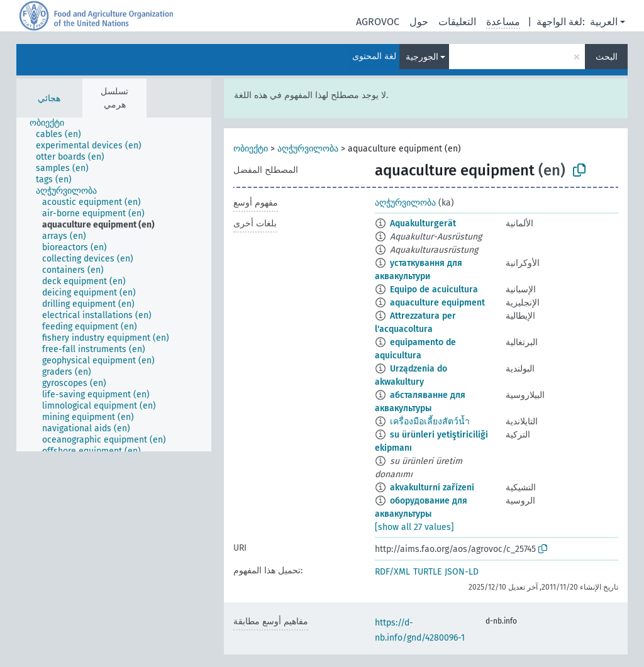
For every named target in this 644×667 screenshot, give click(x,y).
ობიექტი (251, 149)
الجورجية (422, 57)
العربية (604, 22)
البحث (607, 57)
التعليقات (457, 22)
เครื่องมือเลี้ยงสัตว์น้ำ (430, 422)
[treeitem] (52, 123)
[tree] (114, 284)
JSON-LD (462, 572)
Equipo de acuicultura (434, 289)
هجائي (49, 98)
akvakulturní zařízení (432, 488)
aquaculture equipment (437, 303)
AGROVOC (378, 22)
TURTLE (427, 572)
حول (419, 22)
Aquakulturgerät (423, 223)
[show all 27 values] (414, 527)
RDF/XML (392, 572)
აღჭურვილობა (308, 149)
